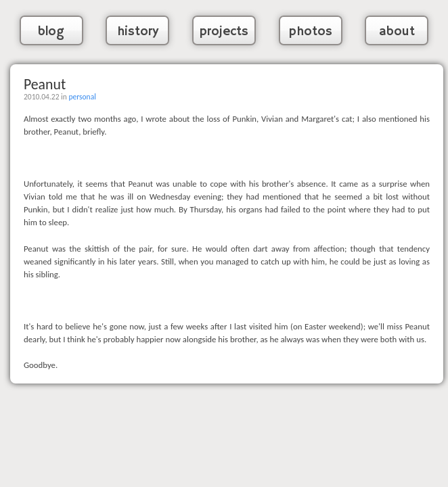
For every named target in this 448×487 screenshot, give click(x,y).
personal (82, 97)
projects (224, 32)
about (397, 32)
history (138, 32)
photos (311, 32)
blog (51, 32)
